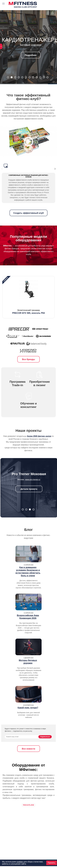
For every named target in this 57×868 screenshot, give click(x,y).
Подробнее (31, 55)
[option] (28, 294)
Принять (52, 863)
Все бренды (29, 357)
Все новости (28, 746)
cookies (20, 862)
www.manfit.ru (33, 477)
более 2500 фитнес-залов (39, 433)
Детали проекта (29, 486)
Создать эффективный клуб (28, 210)
